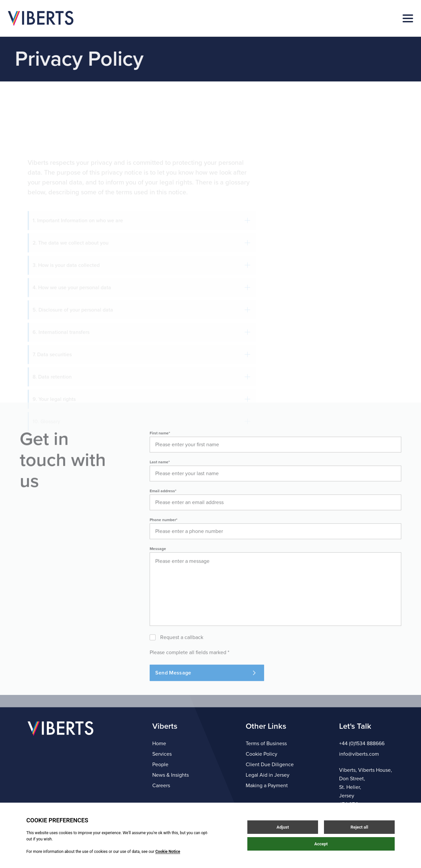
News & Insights (171, 775)
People (160, 765)
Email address (163, 510)
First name (160, 453)
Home (159, 744)
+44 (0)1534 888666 (362, 744)
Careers (161, 786)
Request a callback (182, 657)
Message (158, 568)
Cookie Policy (261, 754)
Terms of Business (266, 744)
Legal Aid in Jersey (268, 775)
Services (162, 754)
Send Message (206, 692)
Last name (160, 481)
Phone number (163, 539)
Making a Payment (267, 786)
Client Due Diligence (270, 765)
